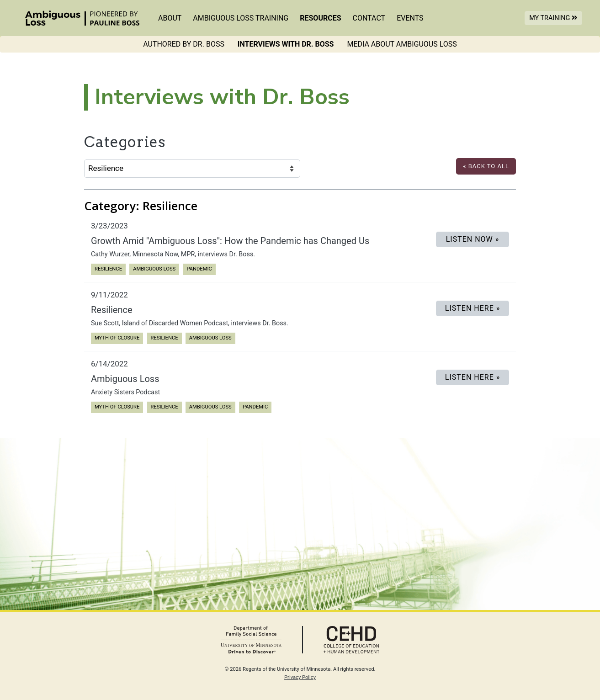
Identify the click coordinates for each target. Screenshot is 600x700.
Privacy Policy (300, 677)
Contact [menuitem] (369, 18)
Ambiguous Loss (154, 268)
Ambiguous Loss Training (241, 18)
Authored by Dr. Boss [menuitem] (184, 44)
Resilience (108, 268)
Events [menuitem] (410, 18)
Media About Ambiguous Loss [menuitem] (402, 44)
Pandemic (199, 268)
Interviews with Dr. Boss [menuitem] (286, 44)
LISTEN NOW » (473, 239)
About (170, 18)
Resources (320, 18)
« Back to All (486, 166)
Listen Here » (473, 308)
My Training (556, 18)
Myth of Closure (117, 337)
